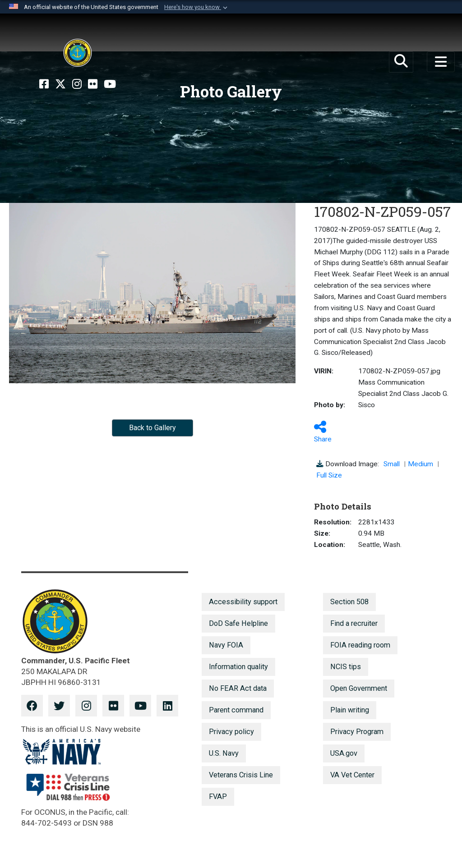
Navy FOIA (226, 645)
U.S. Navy (224, 753)
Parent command (236, 710)
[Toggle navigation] (441, 62)
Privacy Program (357, 732)
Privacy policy (231, 732)
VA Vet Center (352, 775)
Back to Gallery (152, 428)
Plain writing (350, 710)
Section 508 (349, 602)
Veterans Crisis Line (241, 775)
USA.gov (344, 753)
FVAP (218, 797)
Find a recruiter (354, 623)
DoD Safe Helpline (238, 623)
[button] (197, 7)
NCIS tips (346, 667)
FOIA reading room (360, 645)
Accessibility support (243, 602)
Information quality (238, 667)
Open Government (359, 688)
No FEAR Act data (238, 688)
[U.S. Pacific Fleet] (78, 53)
